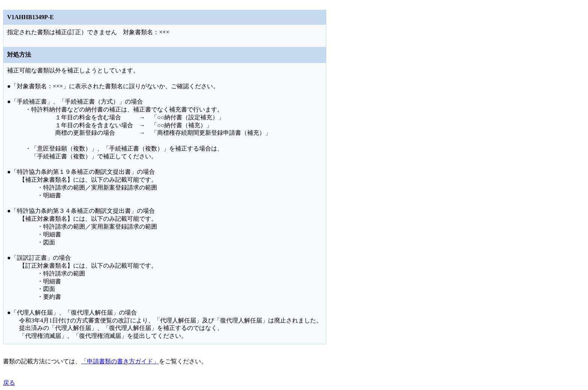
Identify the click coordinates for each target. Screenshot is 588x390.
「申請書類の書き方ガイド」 (120, 361)
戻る (9, 383)
